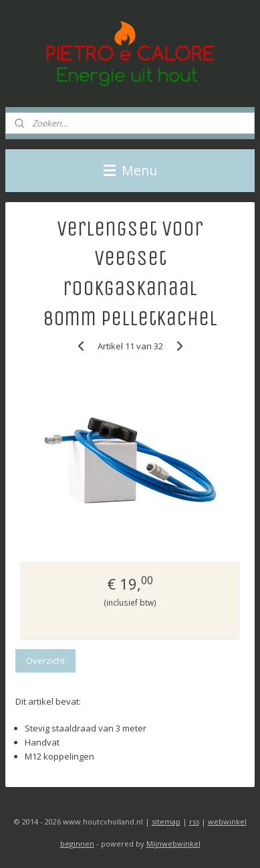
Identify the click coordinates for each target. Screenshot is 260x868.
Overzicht (45, 661)
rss (194, 821)
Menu (130, 170)
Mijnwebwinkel (173, 844)
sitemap (166, 821)
